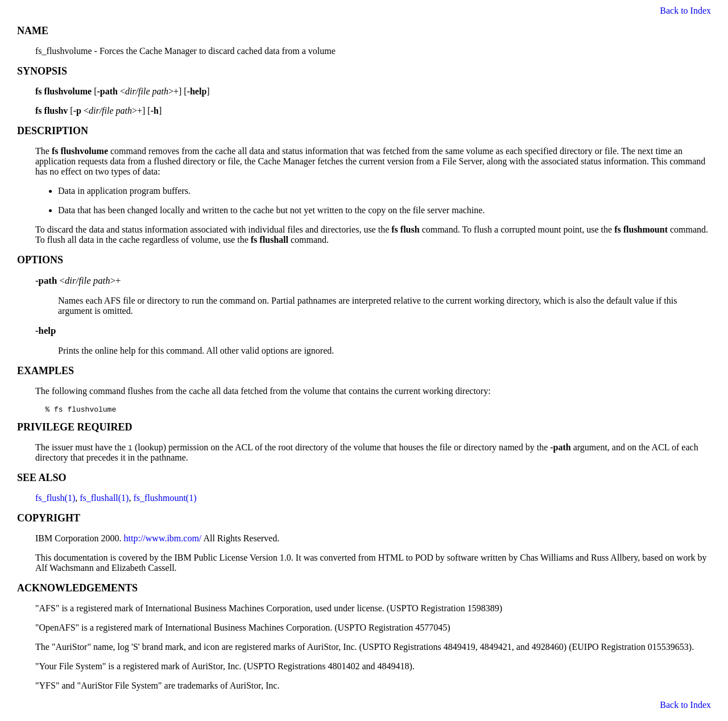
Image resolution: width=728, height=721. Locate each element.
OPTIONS (40, 260)
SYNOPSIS (42, 71)
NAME (33, 31)
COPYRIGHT (49, 520)
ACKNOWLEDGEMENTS (77, 590)
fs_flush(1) (55, 500)
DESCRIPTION (53, 131)
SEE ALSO (42, 479)
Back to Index (685, 11)
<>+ (78, 281)
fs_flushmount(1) (165, 500)
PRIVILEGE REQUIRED (75, 429)
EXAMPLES (45, 371)
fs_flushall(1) (104, 500)
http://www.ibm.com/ (163, 540)
